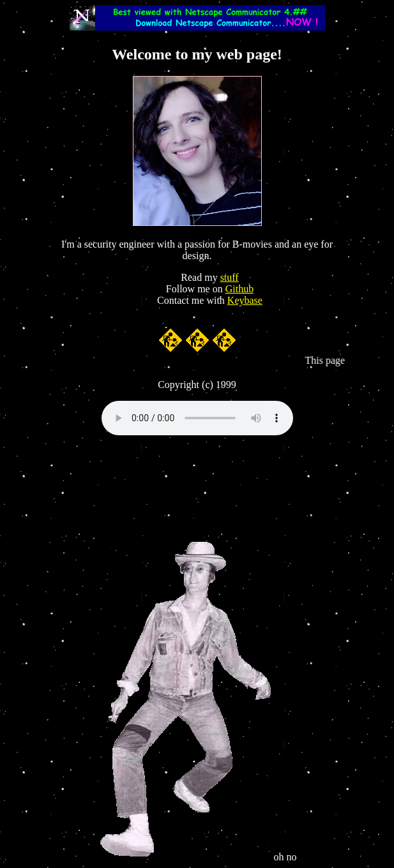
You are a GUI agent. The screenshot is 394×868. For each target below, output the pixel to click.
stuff (230, 277)
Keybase (245, 300)
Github (239, 289)
